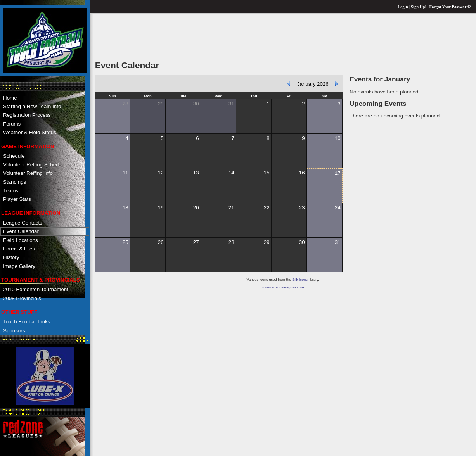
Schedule (14, 156)
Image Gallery (19, 266)
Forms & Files (19, 249)
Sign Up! (419, 7)
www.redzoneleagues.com (283, 287)
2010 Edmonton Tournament (36, 289)
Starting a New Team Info (32, 106)
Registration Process (27, 115)
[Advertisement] (236, 36)
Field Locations (21, 240)
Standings (15, 182)
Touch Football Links (27, 322)
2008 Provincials (22, 298)
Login (403, 7)
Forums (12, 124)
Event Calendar (21, 231)
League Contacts (23, 223)
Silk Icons (300, 280)
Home (10, 98)
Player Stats (17, 199)
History (11, 257)
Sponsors (14, 331)
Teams (11, 191)
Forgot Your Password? (450, 7)
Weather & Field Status (30, 132)
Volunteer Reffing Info (28, 173)
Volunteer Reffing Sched (31, 165)
